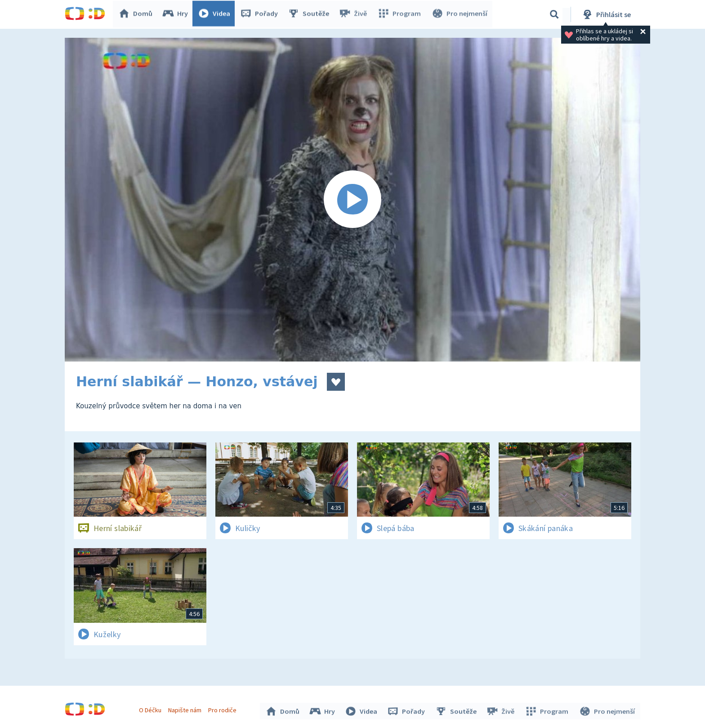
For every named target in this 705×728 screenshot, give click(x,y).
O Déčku (151, 709)
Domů (137, 14)
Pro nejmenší (460, 14)
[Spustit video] (352, 200)
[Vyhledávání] (554, 14)
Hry (177, 14)
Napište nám (186, 709)
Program (400, 14)
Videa (216, 14)
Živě (355, 14)
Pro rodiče (224, 709)
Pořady (261, 14)
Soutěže (310, 14)
